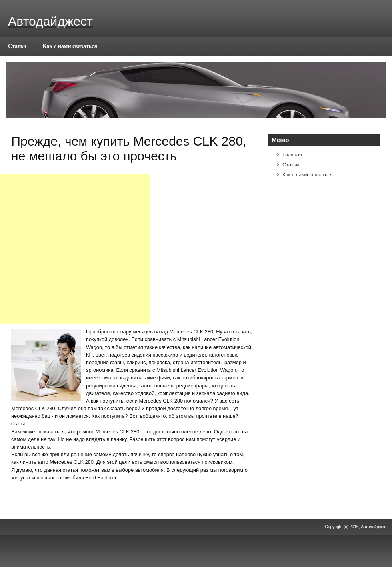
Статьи (17, 46)
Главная (292, 155)
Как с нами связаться (70, 46)
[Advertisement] (75, 249)
